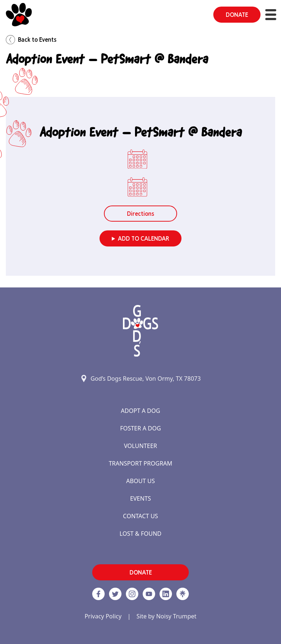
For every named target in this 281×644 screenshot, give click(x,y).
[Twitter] (115, 594)
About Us (140, 481)
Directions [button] (140, 214)
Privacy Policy (103, 616)
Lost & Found (141, 534)
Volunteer (141, 446)
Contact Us (140, 516)
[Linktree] (183, 594)
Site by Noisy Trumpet (166, 616)
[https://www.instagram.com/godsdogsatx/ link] (132, 594)
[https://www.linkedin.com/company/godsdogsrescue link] (166, 594)
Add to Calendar (143, 238)
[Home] (19, 15)
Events (140, 498)
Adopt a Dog (140, 411)
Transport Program (140, 463)
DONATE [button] (237, 15)
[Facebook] (98, 594)
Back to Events (31, 40)
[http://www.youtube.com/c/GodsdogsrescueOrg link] (149, 594)
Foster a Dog (140, 428)
